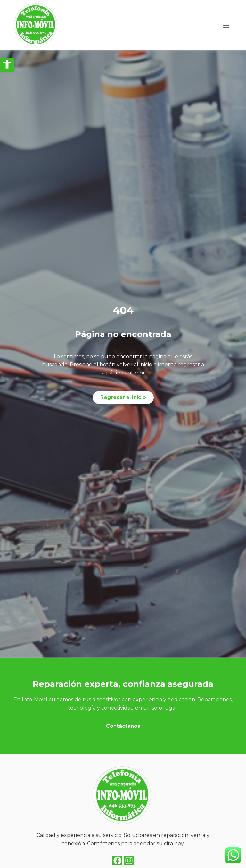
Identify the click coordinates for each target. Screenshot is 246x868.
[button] (7, 65)
